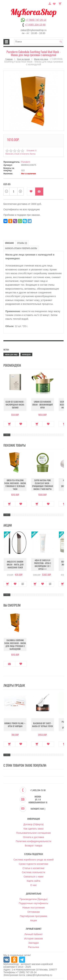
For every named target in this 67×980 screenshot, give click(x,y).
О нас (33, 885)
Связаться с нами (34, 877)
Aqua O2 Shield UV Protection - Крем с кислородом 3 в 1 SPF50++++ (43, 565)
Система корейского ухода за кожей (33, 860)
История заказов (33, 939)
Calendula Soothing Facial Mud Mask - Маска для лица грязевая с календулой (15, 645)
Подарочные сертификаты (33, 903)
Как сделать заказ (33, 829)
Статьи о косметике (33, 868)
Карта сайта (33, 881)
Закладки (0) (54, 3)
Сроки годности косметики (34, 864)
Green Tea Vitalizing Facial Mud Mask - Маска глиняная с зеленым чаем (15, 485)
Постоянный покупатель (50, 3)
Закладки (34, 943)
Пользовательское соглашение (33, 833)
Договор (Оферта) (33, 824)
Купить (10, 424)
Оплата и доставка (33, 837)
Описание (10, 243)
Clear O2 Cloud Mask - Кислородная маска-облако (15, 405)
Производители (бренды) (34, 899)
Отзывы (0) (22, 243)
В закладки (31, 192)
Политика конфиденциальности (34, 841)
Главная (9, 59)
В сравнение (23, 584)
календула (26, 354)
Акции (33, 920)
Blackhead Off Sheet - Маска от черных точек (43, 725)
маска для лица (11, 354)
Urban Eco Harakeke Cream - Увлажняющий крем (43, 405)
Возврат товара (33, 846)
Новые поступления (33, 908)
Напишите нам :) (38, 809)
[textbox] (38, 42)
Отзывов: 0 (31, 151)
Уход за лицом (23, 59)
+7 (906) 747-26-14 (36, 20)
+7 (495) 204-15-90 (35, 25)
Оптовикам (33, 912)
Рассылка (33, 947)
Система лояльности (33, 872)
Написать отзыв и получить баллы (20, 154)
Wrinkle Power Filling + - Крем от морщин (15, 725)
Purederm (26, 162)
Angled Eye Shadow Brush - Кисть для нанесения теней (15, 564)
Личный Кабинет (33, 934)
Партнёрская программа (34, 916)
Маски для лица (41, 59)
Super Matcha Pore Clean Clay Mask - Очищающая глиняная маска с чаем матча (43, 485)
